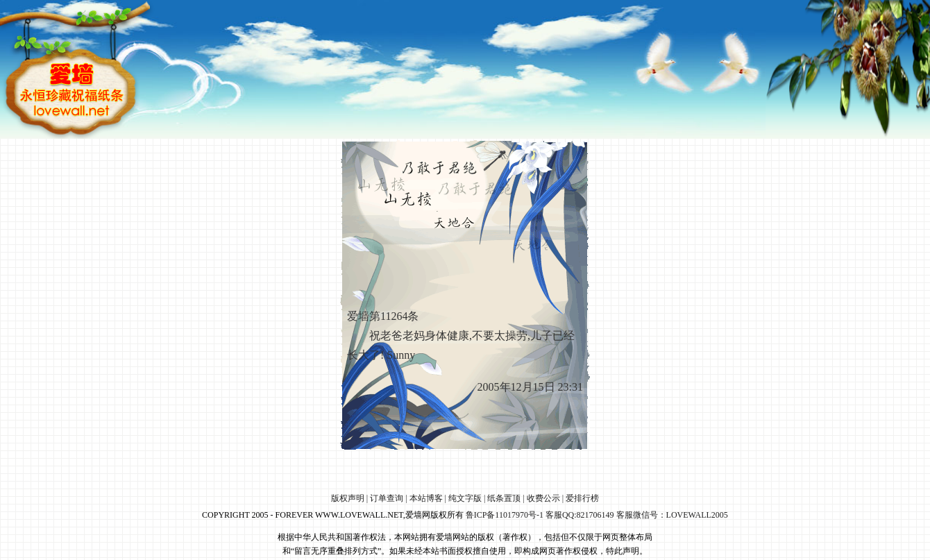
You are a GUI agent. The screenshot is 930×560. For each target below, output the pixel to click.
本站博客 (426, 498)
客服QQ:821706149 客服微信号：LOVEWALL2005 (637, 515)
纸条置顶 (504, 498)
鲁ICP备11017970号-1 (505, 515)
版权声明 (348, 498)
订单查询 (387, 498)
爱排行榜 (582, 498)
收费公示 (543, 498)
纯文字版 (465, 498)
